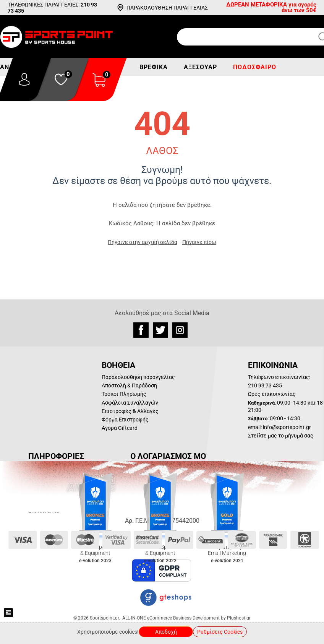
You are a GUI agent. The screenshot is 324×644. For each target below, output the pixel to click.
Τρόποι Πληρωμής (124, 394)
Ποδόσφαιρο (255, 67)
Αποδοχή (166, 632)
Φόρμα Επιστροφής (125, 420)
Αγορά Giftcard (120, 428)
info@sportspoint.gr (287, 427)
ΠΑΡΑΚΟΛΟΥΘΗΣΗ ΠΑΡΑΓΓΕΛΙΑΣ (167, 8)
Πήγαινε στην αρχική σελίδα (143, 242)
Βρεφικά (154, 67)
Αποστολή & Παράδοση (129, 385)
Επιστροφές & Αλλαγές (130, 411)
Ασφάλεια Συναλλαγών (130, 403)
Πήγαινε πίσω (199, 242)
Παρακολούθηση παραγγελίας (138, 377)
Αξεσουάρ (200, 67)
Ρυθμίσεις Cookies (220, 632)
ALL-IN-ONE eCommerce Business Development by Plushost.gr (186, 618)
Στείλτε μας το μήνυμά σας (281, 436)
